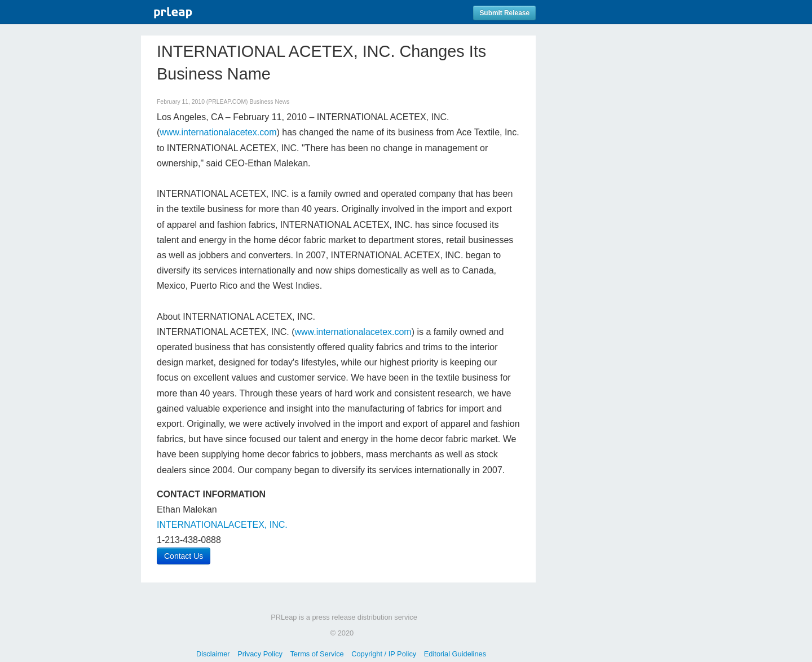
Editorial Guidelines (455, 654)
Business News (269, 102)
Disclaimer (213, 654)
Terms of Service (317, 654)
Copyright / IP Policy (384, 654)
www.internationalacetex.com (218, 132)
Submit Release (504, 13)
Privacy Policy (260, 654)
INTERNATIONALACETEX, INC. (222, 525)
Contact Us (184, 556)
